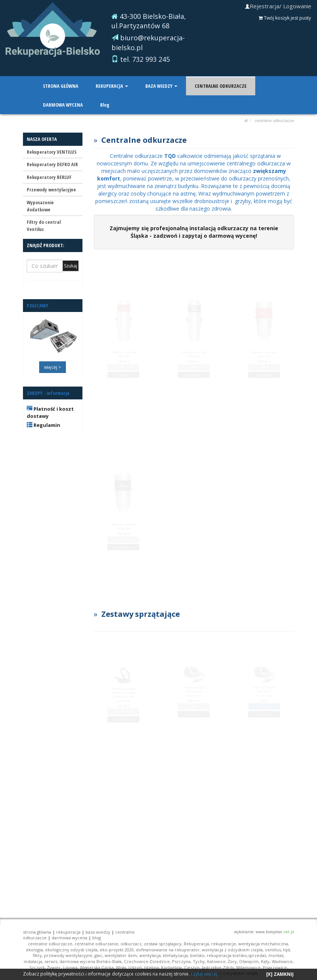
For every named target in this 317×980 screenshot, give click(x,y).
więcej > (53, 367)
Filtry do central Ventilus (44, 226)
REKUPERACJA (111, 86)
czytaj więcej (204, 974)
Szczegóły (123, 398)
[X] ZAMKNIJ (280, 974)
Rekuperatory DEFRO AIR (52, 164)
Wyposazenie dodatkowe (40, 206)
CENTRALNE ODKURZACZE (220, 86)
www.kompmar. (275, 932)
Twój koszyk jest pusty (285, 18)
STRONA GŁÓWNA (61, 86)
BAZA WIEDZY (161, 86)
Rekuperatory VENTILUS (52, 152)
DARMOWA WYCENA (63, 105)
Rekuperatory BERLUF (49, 177)
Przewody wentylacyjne (51, 190)
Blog (104, 105)
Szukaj (71, 266)
